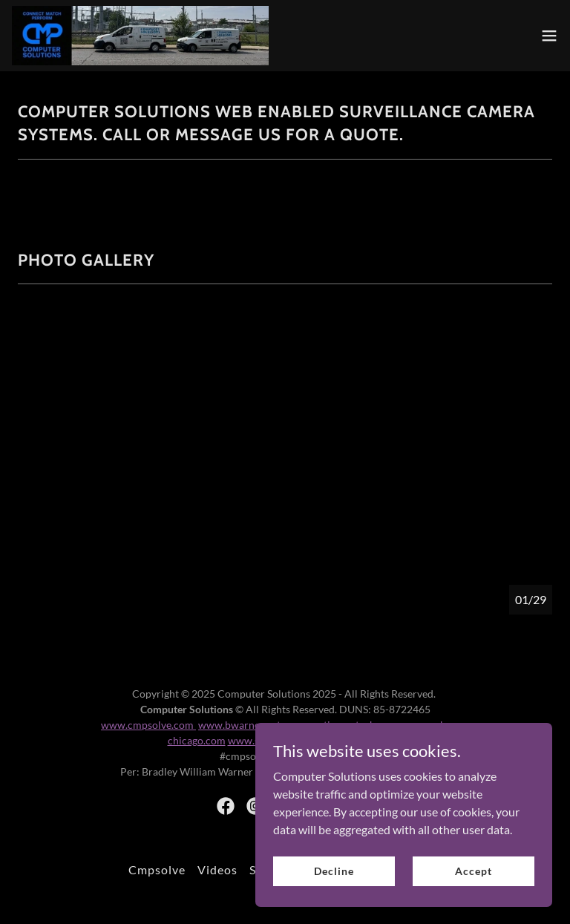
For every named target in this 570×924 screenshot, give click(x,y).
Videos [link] (217, 869)
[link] (140, 36)
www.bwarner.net (240, 725)
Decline (334, 871)
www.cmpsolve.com (148, 725)
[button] (549, 36)
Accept (473, 871)
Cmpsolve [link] (157, 869)
